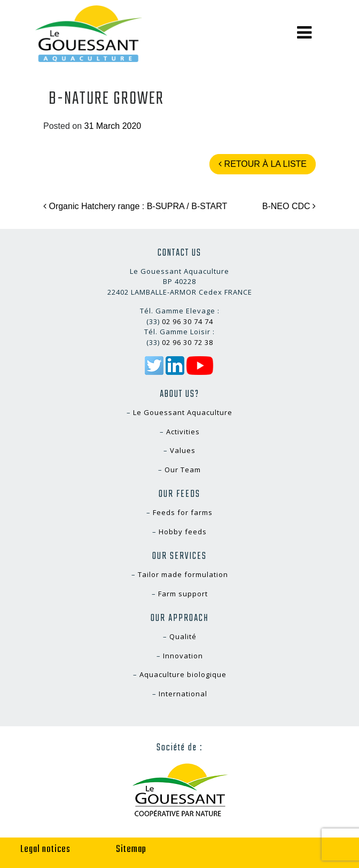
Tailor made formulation (183, 574)
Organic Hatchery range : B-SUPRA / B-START (135, 206)
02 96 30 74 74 (188, 321)
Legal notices (45, 850)
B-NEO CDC (289, 206)
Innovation (183, 656)
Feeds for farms (183, 512)
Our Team (183, 470)
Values (183, 450)
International (183, 694)
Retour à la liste (263, 164)
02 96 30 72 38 (188, 342)
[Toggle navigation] (304, 33)
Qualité (183, 636)
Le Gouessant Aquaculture (183, 412)
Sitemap (131, 850)
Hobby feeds (183, 532)
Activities (183, 432)
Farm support (183, 594)
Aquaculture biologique (183, 674)
